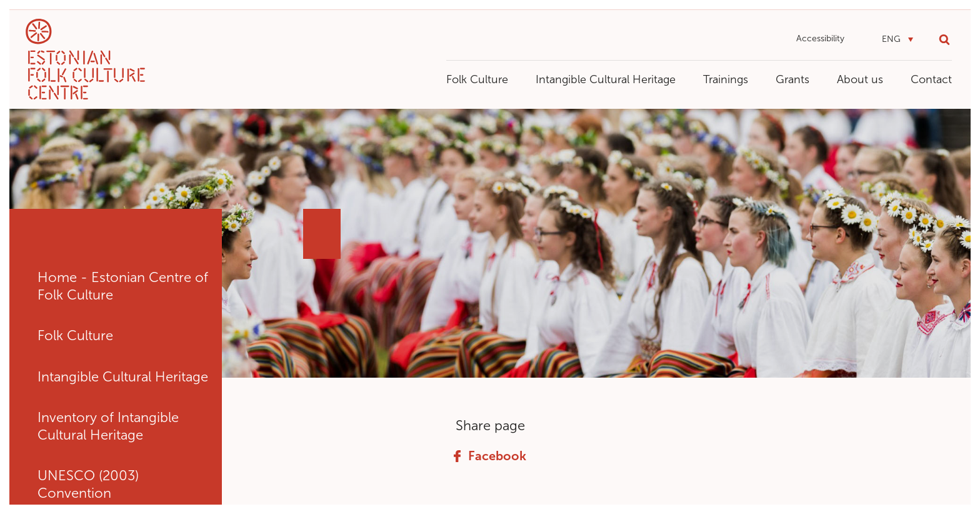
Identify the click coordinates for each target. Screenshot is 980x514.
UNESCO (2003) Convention (88, 484)
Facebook (490, 456)
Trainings (726, 79)
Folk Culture (477, 79)
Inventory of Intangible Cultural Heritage (108, 426)
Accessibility (820, 38)
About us (860, 79)
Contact (931, 79)
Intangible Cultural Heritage (606, 79)
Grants (792, 79)
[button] (897, 40)
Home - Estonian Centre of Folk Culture (123, 286)
